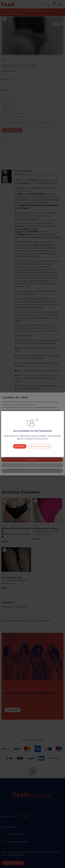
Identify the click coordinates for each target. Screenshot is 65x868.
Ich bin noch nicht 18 (40, 446)
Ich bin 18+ (20, 446)
